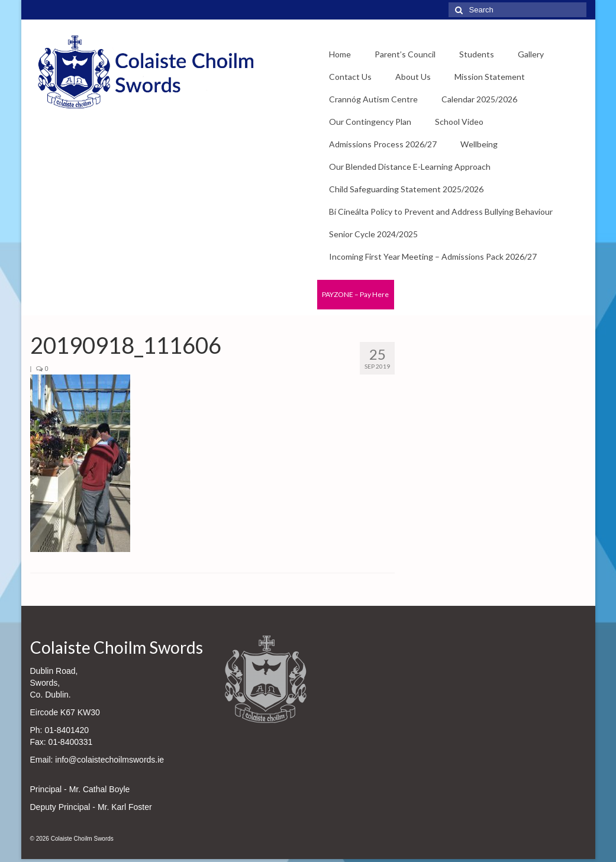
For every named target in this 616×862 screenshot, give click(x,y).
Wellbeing (479, 144)
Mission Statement (490, 77)
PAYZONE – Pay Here (355, 294)
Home (340, 54)
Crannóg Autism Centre (373, 99)
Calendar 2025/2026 (479, 99)
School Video (459, 122)
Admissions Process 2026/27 (383, 144)
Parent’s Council (405, 54)
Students (477, 54)
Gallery (531, 54)
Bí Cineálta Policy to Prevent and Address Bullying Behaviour (441, 212)
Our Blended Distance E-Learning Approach (410, 167)
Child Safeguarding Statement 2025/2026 (406, 189)
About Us (413, 77)
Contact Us (350, 77)
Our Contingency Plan (370, 122)
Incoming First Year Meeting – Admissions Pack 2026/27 (433, 256)
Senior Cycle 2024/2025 (373, 234)
